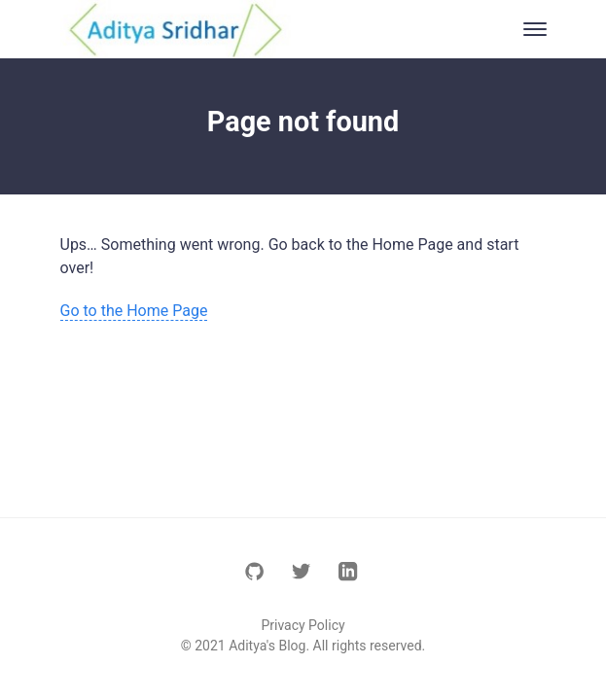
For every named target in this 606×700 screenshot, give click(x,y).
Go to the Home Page (134, 311)
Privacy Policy (303, 625)
